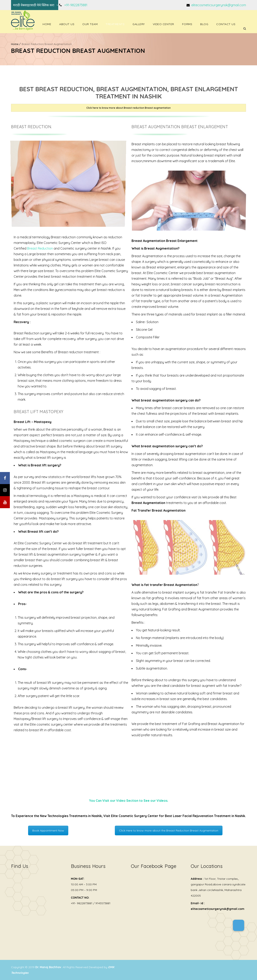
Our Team (90, 24)
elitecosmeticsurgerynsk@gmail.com (218, 5)
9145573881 (103, 903)
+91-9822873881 (76, 5)
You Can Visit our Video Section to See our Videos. (129, 801)
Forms (187, 24)
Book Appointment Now (48, 830)
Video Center (163, 24)
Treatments (115, 24)
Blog (204, 24)
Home (47, 24)
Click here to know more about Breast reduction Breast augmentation (128, 108)
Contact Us (226, 24)
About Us (67, 24)
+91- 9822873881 (82, 903)
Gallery (139, 24)
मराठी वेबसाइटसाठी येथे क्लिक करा (34, 5)
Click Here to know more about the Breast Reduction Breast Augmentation (169, 830)
